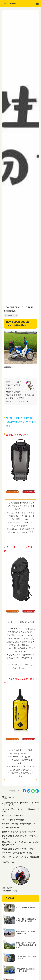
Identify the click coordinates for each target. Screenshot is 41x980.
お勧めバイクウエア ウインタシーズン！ (19, 832)
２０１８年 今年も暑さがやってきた (17, 853)
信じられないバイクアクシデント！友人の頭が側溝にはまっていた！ (26, 945)
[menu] (37, 4)
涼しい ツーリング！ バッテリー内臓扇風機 (20, 857)
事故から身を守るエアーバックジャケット (19, 849)
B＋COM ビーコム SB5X (12, 828)
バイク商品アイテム (11, 315)
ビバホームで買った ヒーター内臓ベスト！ (20, 824)
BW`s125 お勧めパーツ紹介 (13, 820)
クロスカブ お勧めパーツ (13, 816)
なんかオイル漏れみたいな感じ (26, 907)
